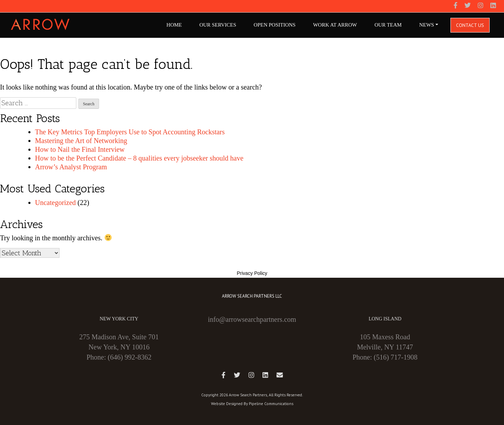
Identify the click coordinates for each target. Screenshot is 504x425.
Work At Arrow (335, 25)
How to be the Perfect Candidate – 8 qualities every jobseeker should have (139, 158)
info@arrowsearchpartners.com (252, 319)
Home (174, 25)
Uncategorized (55, 203)
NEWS (427, 25)
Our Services (218, 25)
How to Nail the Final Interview (80, 149)
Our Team (388, 25)
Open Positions (275, 25)
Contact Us (470, 25)
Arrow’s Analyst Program (71, 167)
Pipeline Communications (271, 404)
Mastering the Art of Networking (81, 141)
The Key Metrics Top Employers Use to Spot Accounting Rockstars (130, 132)
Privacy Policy (252, 273)
